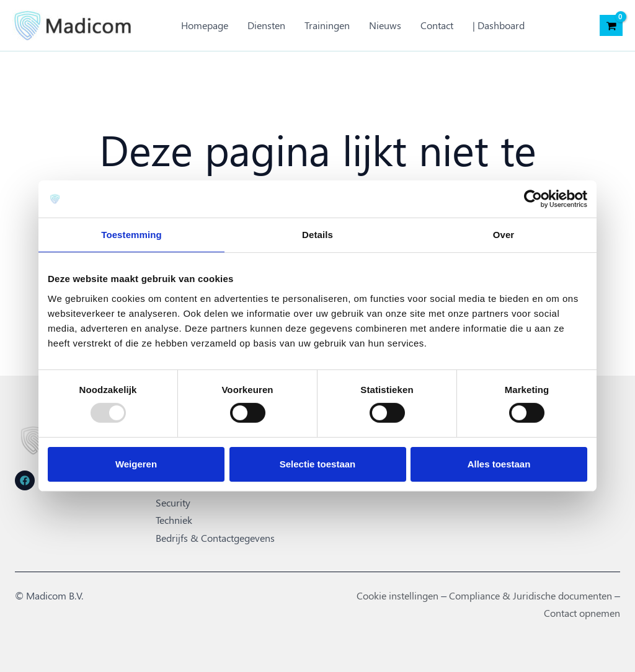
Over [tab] (504, 235)
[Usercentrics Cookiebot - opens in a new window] (533, 199)
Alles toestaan (499, 464)
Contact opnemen (582, 612)
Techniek (174, 520)
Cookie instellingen (397, 595)
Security (173, 502)
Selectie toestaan (318, 464)
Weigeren (136, 464)
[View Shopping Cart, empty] (611, 25)
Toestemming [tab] (131, 235)
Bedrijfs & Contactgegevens (215, 537)
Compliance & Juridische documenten (531, 595)
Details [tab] (317, 235)
